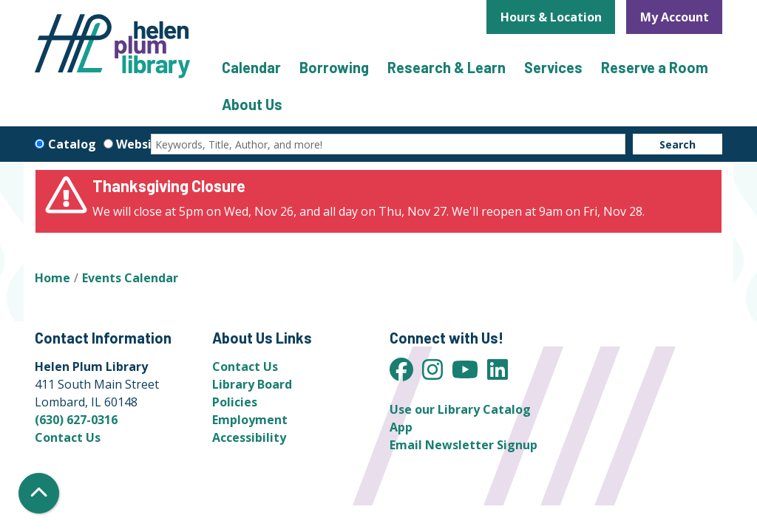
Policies (235, 402)
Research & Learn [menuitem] (447, 67)
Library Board (252, 384)
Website (140, 144)
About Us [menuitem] (252, 104)
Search (678, 144)
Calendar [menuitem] (251, 67)
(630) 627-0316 (76, 420)
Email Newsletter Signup (464, 445)
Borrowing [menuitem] (334, 67)
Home (52, 278)
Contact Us (68, 437)
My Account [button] (675, 17)
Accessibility (249, 437)
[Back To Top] (39, 493)
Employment (250, 420)
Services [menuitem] (553, 67)
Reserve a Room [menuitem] (655, 67)
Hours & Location (551, 17)
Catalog (72, 144)
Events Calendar (130, 278)
